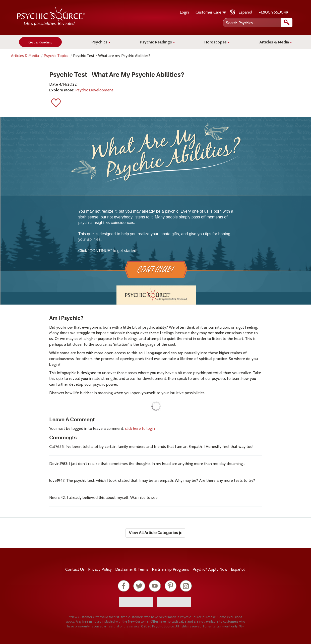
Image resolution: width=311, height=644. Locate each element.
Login (184, 12)
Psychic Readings (157, 42)
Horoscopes (217, 42)
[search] (287, 23)
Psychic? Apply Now (210, 569)
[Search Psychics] (257, 23)
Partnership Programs (170, 569)
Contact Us (75, 569)
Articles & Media (276, 42)
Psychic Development (94, 90)
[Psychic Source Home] (51, 25)
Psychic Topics (56, 56)
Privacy (100, 569)
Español (245, 12)
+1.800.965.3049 (273, 12)
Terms (132, 569)
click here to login (140, 428)
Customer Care (211, 12)
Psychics (101, 42)
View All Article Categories (155, 533)
